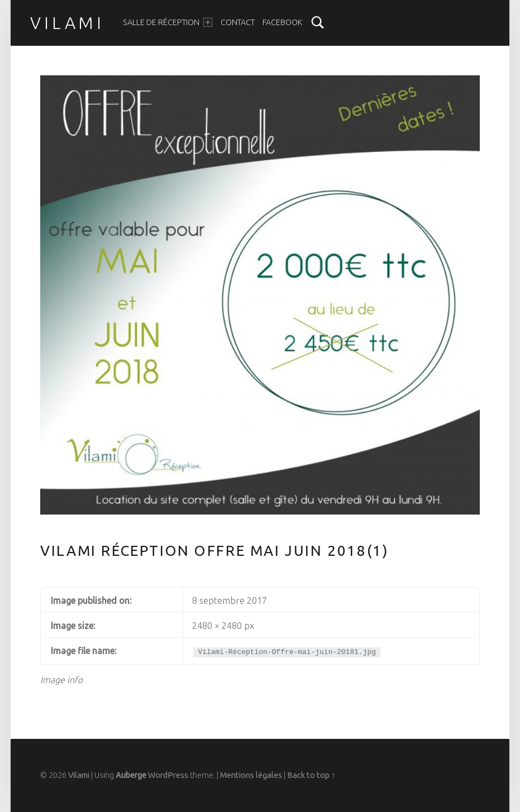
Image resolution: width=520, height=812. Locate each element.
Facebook (282, 22)
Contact (238, 22)
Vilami (67, 23)
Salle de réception (168, 22)
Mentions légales (251, 775)
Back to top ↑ (311, 775)
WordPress (168, 775)
